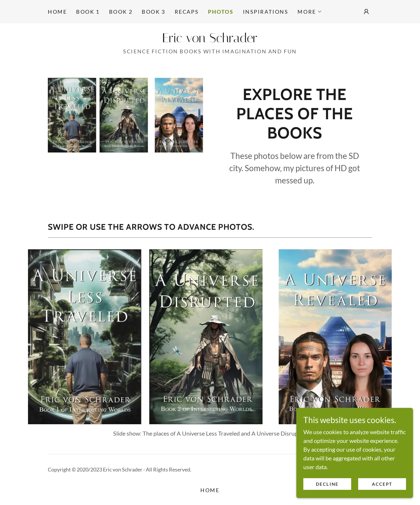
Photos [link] (221, 12)
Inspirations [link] (266, 12)
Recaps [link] (187, 12)
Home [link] (57, 12)
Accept (382, 484)
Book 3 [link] (153, 12)
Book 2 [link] (121, 12)
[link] (210, 40)
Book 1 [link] (88, 12)
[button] (310, 12)
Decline (327, 484)
